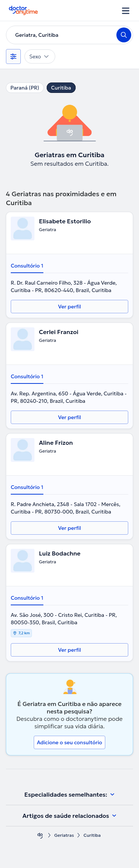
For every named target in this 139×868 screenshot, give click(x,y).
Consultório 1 (27, 266)
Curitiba (61, 88)
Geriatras (64, 835)
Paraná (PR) (25, 88)
